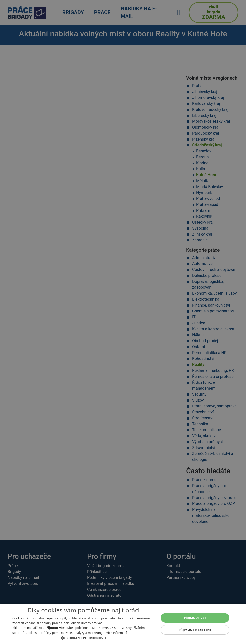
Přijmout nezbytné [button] (195, 630)
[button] (83, 638)
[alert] (123, 322)
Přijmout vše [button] (195, 618)
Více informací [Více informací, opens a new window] (116, 633)
